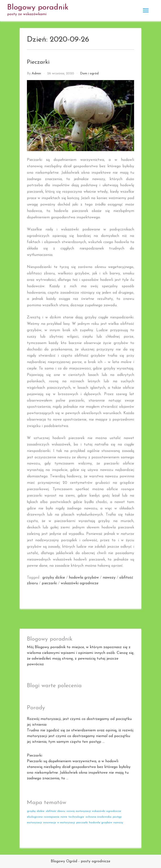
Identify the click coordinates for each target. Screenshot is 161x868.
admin (36, 74)
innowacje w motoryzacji (59, 823)
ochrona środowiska (98, 817)
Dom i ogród (89, 74)
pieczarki (49, 583)
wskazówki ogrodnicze (80, 583)
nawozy (109, 578)
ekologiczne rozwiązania (43, 817)
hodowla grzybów (84, 578)
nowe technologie (72, 817)
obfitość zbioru (55, 811)
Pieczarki (38, 62)
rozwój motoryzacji (79, 811)
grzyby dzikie (54, 578)
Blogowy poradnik (38, 8)
